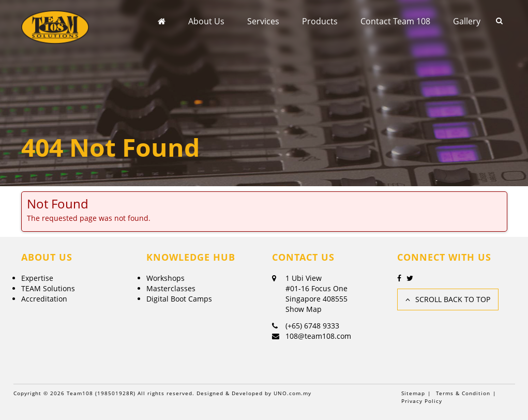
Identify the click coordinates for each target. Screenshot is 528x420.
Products (320, 21)
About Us (206, 21)
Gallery (467, 21)
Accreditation (44, 299)
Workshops (165, 278)
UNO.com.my (292, 393)
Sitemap (413, 393)
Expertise (37, 278)
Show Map (304, 309)
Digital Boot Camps (179, 299)
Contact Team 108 (395, 21)
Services (263, 21)
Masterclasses (171, 288)
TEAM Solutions (48, 288)
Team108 (80, 393)
